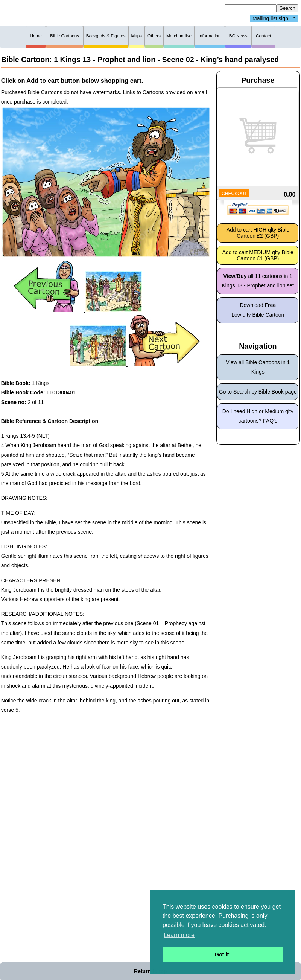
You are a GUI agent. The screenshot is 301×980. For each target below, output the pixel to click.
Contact (263, 36)
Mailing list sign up (274, 19)
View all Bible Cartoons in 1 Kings (258, 367)
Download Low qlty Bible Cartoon (258, 310)
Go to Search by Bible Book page (258, 392)
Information (210, 36)
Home (36, 36)
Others (154, 36)
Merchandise (179, 36)
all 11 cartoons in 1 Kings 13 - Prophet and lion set (258, 281)
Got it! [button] (223, 954)
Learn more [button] (179, 935)
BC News (238, 36)
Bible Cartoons (65, 36)
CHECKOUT (234, 194)
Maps (136, 36)
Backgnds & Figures (106, 36)
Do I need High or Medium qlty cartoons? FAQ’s (258, 416)
